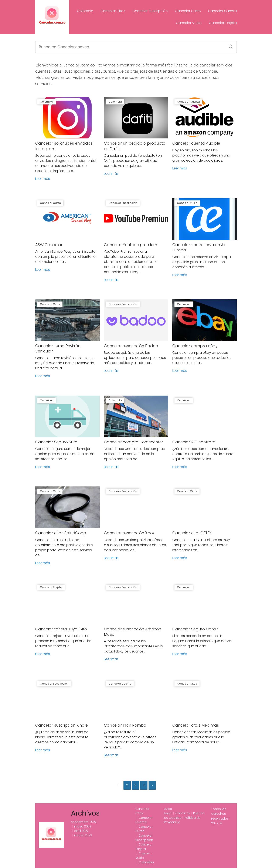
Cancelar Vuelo (189, 23)
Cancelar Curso (188, 11)
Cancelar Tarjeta (223, 23)
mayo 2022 (83, 826)
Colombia (85, 11)
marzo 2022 (83, 835)
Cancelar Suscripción (150, 11)
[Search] (229, 45)
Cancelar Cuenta (222, 11)
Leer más (43, 179)
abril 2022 (81, 831)
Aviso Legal (168, 811)
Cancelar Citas (113, 11)
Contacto (183, 813)
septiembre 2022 (84, 822)
